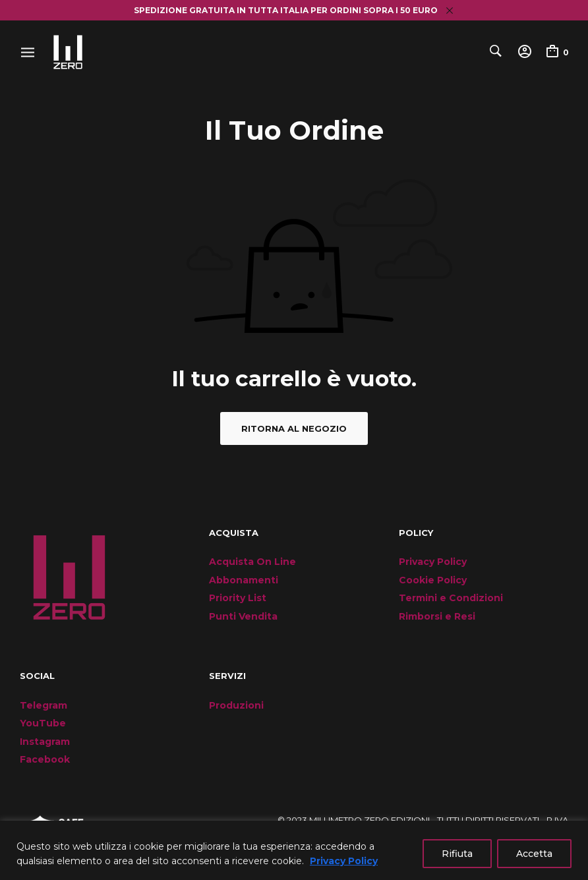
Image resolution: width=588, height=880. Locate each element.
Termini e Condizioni (451, 598)
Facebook (45, 759)
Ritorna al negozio (294, 428)
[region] (294, 850)
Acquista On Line (252, 562)
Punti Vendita (243, 616)
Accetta (534, 854)
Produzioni (236, 705)
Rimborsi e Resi (437, 616)
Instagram (45, 742)
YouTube (43, 723)
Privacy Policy (344, 861)
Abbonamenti (244, 580)
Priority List (238, 598)
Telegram (44, 705)
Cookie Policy (433, 580)
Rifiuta (457, 854)
